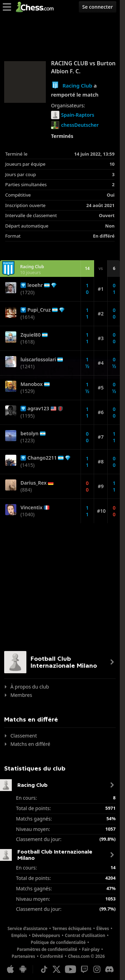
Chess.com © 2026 (86, 956)
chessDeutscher (75, 125)
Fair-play (91, 949)
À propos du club (30, 687)
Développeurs (46, 935)
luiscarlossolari (38, 360)
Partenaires (23, 956)
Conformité (52, 956)
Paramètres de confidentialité (47, 949)
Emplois (19, 935)
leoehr (35, 285)
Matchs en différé (30, 744)
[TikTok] (44, 969)
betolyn (30, 434)
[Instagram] (97, 969)
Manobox (32, 384)
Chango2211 (42, 458)
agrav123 (38, 409)
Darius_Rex (34, 483)
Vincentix (31, 508)
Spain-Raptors (73, 115)
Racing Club (77, 85)
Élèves (102, 928)
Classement (24, 736)
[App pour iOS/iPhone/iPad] (10, 969)
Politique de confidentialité (58, 942)
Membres (21, 695)
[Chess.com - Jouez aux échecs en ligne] (37, 7)
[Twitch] (84, 969)
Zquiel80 (31, 335)
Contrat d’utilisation (85, 935)
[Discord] (109, 969)
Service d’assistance (27, 928)
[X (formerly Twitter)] (57, 969)
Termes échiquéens (72, 928)
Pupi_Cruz (39, 310)
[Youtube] (70, 969)
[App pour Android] (23, 969)
